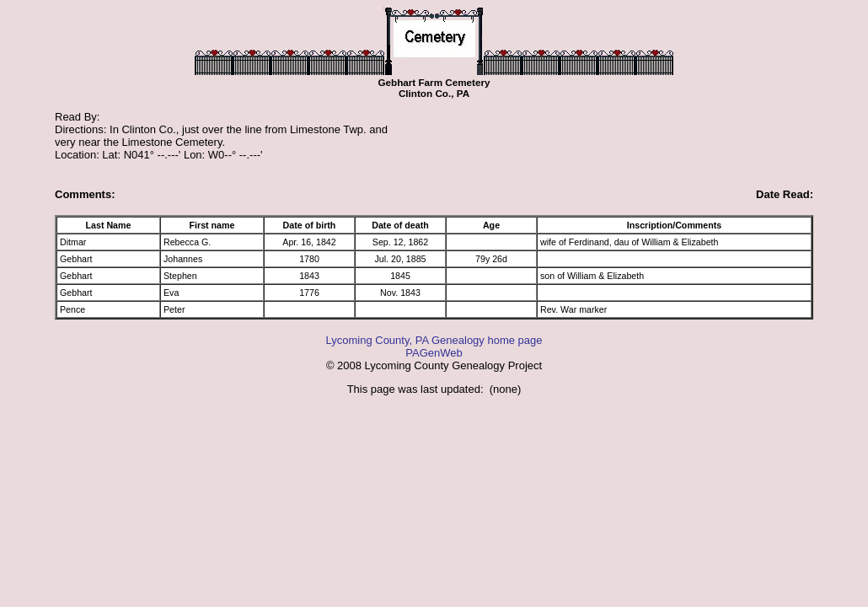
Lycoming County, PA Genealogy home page (434, 340)
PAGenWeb (434, 353)
